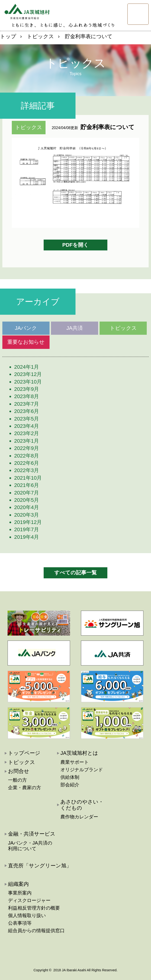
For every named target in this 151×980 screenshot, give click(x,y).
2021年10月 (28, 478)
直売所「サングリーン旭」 (40, 866)
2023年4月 (27, 426)
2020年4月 (27, 507)
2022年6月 (27, 463)
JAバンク (26, 328)
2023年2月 (27, 433)
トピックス (123, 328)
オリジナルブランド (82, 770)
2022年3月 (27, 470)
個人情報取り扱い (27, 915)
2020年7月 (27, 493)
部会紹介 (70, 785)
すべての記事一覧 (75, 573)
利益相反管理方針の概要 (34, 908)
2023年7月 (27, 404)
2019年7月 (27, 529)
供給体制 (70, 777)
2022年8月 (27, 456)
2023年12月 (28, 374)
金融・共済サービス (32, 834)
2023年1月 (27, 441)
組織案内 (18, 884)
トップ (8, 36)
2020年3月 (27, 515)
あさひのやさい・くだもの (82, 805)
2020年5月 (27, 500)
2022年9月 (27, 448)
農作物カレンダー (79, 817)
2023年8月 (27, 396)
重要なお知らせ (26, 342)
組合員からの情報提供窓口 (36, 931)
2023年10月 (28, 382)
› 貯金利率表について (85, 36)
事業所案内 (20, 893)
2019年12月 (28, 522)
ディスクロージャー (29, 900)
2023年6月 (27, 411)
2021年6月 (27, 485)
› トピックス (37, 36)
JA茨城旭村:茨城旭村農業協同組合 (25, 11)
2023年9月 (27, 389)
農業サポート (75, 762)
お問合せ (19, 771)
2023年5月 (27, 419)
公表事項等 (20, 923)
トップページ (24, 753)
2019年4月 (27, 537)
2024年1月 (27, 367)
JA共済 (75, 328)
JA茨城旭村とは (79, 753)
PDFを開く (75, 245)
